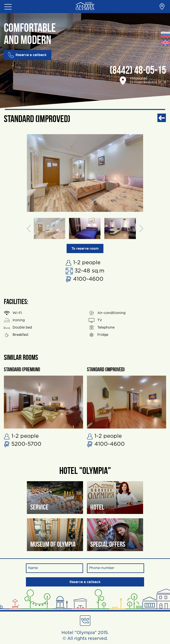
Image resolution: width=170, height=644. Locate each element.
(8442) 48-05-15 (138, 71)
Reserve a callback (27, 55)
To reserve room (85, 248)
